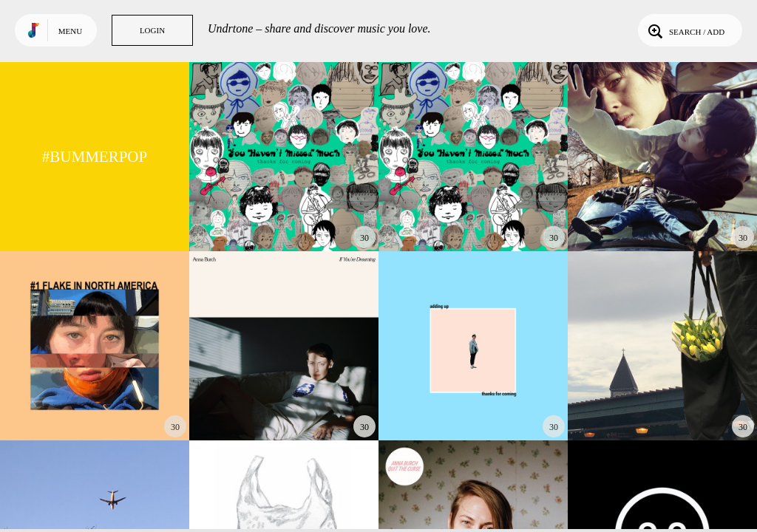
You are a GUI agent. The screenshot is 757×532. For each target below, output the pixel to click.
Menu (70, 31)
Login (152, 30)
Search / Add (685, 30)
